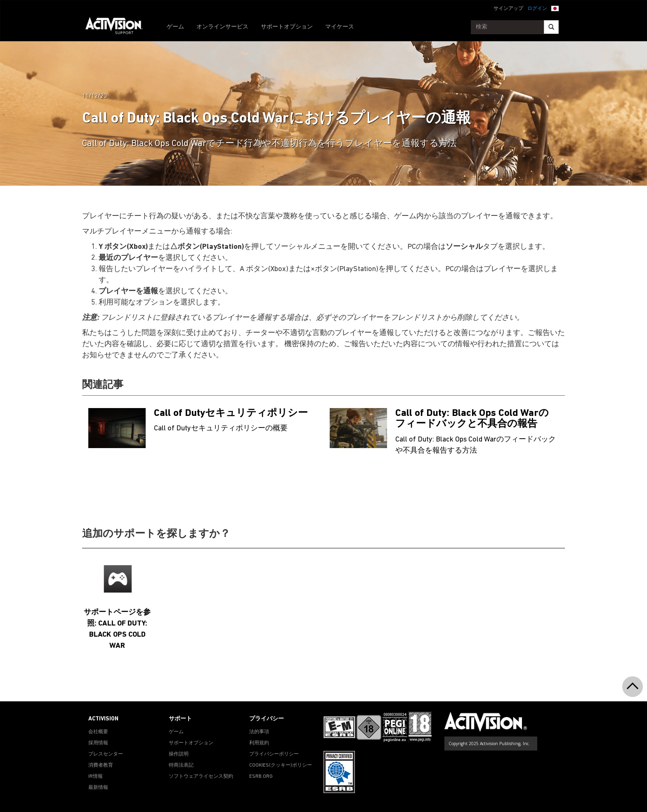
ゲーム (175, 27)
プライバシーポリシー (274, 754)
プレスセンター (106, 754)
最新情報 (98, 788)
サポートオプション (287, 27)
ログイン (537, 9)
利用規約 (259, 743)
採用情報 (98, 743)
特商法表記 (181, 765)
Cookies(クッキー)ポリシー (281, 765)
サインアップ (508, 9)
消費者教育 (101, 765)
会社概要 (98, 732)
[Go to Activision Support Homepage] (118, 27)
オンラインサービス (222, 27)
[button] (555, 8)
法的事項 (259, 732)
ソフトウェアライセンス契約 (201, 777)
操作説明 (179, 754)
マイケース (340, 27)
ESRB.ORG (261, 777)
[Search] (551, 27)
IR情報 (96, 777)
